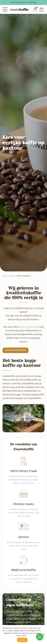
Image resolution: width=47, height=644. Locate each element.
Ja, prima (22, 640)
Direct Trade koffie (29, 327)
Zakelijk (12, 276)
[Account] (34, 9)
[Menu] (5, 9)
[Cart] (42, 9)
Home (5, 276)
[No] (44, 635)
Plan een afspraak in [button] (16, 350)
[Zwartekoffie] (19, 10)
